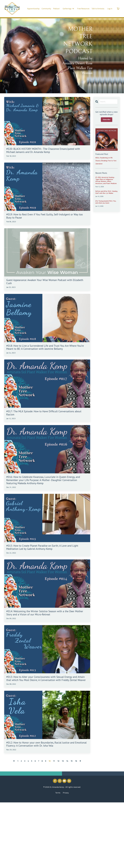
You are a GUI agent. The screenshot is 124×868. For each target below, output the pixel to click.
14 (68, 826)
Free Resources (83, 9)
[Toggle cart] (118, 9)
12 (59, 826)
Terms (58, 858)
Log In (110, 9)
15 (73, 826)
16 (77, 826)
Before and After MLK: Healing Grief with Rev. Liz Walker (106, 192)
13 (63, 826)
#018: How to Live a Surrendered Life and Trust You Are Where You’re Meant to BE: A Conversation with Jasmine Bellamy (45, 364)
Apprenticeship (34, 9)
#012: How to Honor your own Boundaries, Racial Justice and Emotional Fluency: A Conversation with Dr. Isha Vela (47, 806)
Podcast (56, 9)
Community (46, 9)
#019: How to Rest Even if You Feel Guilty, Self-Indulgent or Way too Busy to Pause (45, 225)
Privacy (66, 858)
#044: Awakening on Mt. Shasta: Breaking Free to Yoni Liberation (105, 161)
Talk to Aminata (98, 9)
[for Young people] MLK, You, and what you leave (106, 202)
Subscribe (107, 120)
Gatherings (68, 9)
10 (49, 826)
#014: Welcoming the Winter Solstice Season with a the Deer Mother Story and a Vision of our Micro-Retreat (46, 656)
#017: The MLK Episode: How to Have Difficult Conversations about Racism (44, 435)
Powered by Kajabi (62, 863)
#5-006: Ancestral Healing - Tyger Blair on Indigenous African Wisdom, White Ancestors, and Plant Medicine (106, 181)
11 (54, 826)
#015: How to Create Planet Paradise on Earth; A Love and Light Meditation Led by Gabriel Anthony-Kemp (46, 583)
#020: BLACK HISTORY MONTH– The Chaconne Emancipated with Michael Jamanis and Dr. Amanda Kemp (45, 154)
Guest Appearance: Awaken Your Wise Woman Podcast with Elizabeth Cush (43, 293)
